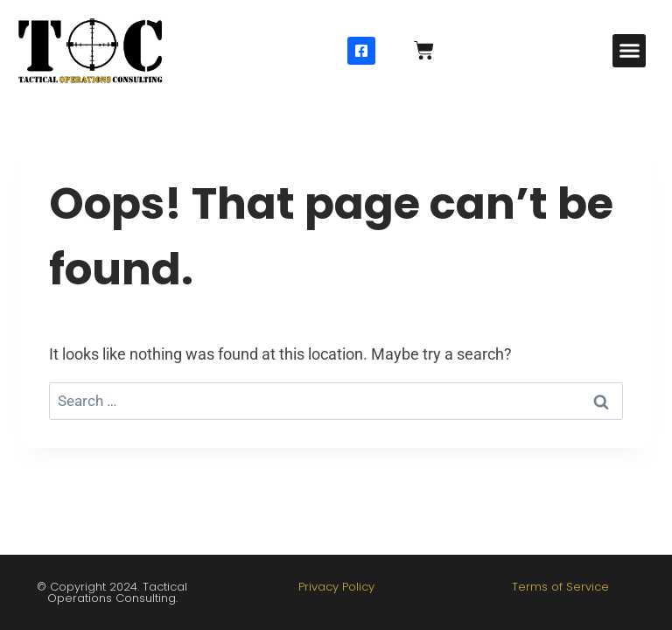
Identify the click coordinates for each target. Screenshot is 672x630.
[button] (629, 51)
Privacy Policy (336, 587)
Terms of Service (560, 587)
